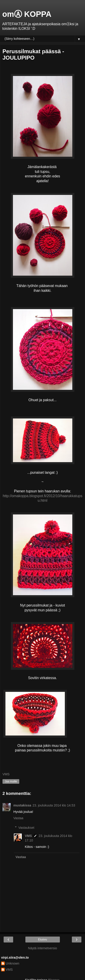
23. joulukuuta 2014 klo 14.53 (54, 805)
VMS (28, 836)
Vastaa (18, 818)
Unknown (12, 963)
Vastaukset (26, 828)
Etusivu (42, 940)
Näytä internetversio (43, 948)
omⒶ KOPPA (27, 14)
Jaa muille (11, 781)
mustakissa (22, 805)
